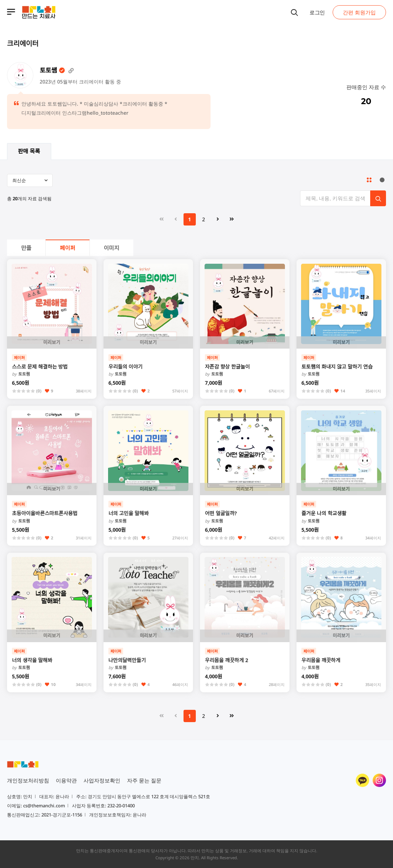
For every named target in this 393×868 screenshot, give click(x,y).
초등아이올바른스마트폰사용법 (45, 513)
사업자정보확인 (102, 780)
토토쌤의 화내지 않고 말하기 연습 (337, 366)
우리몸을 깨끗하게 (321, 660)
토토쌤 (21, 374)
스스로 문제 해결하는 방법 (40, 366)
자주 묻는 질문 (144, 780)
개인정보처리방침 (28, 780)
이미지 (112, 248)
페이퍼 (67, 248)
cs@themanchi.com (44, 806)
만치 (195, 858)
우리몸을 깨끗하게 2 (227, 660)
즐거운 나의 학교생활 (324, 513)
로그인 (317, 12)
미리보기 (52, 342)
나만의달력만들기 (127, 660)
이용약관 (66, 780)
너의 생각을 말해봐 (32, 660)
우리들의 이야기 (125, 366)
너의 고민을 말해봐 (129, 513)
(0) (39, 391)
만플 (26, 248)
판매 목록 (29, 151)
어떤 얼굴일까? (221, 513)
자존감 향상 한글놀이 (227, 366)
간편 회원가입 (359, 12)
